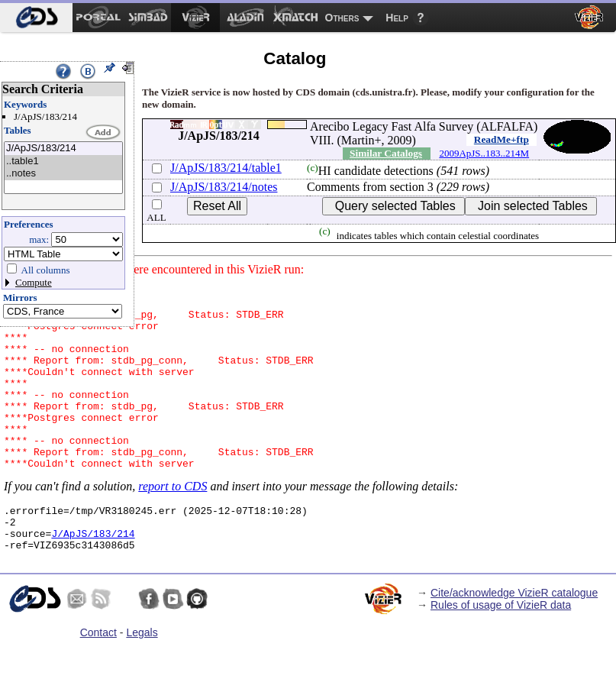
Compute (34, 282)
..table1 (63, 162)
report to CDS (173, 523)
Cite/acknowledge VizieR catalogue (514, 639)
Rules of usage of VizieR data (501, 651)
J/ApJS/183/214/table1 (226, 168)
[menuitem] (36, 18)
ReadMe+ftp (502, 139)
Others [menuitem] (342, 18)
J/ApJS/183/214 (63, 149)
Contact (98, 678)
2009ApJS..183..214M (484, 153)
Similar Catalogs (386, 153)
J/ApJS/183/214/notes (224, 187)
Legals (142, 678)
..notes (63, 174)
